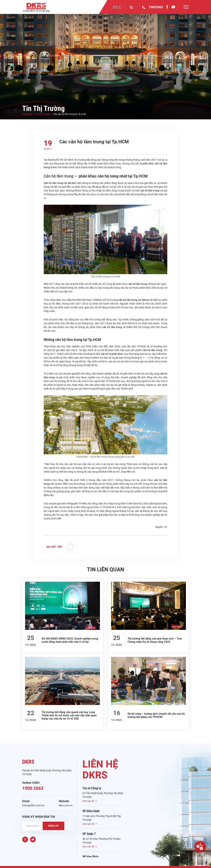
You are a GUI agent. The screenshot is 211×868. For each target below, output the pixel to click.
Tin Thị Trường (43, 114)
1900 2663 (33, 788)
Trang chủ (27, 114)
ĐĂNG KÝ (53, 826)
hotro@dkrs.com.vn (33, 805)
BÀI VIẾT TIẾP (60, 547)
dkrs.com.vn (66, 805)
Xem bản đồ (90, 801)
